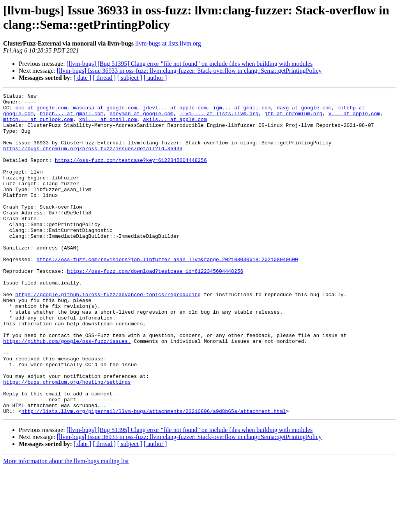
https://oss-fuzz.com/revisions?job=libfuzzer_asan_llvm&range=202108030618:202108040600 (167, 293)
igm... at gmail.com (242, 111)
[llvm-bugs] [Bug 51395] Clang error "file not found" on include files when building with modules (190, 64)
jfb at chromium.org (293, 118)
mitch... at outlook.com (38, 125)
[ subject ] (130, 78)
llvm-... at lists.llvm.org (219, 118)
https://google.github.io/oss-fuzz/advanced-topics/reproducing (108, 335)
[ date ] (82, 78)
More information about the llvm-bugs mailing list (66, 525)
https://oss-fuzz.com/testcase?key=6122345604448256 (131, 174)
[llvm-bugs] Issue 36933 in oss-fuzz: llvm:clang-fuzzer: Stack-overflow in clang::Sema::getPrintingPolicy (189, 71)
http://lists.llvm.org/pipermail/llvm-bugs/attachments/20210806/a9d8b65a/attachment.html (154, 475)
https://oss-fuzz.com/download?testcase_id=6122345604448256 (155, 307)
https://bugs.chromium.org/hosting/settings (67, 440)
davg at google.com (304, 111)
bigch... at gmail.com (72, 118)
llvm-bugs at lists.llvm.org (168, 43)
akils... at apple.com (175, 125)
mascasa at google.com (105, 111)
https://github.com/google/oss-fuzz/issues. (67, 391)
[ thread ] (104, 78)
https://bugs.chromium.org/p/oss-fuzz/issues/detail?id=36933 (93, 160)
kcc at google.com (41, 111)
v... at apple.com (354, 118)
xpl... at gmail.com (108, 125)
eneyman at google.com (141, 118)
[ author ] (155, 78)
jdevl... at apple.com (175, 111)
